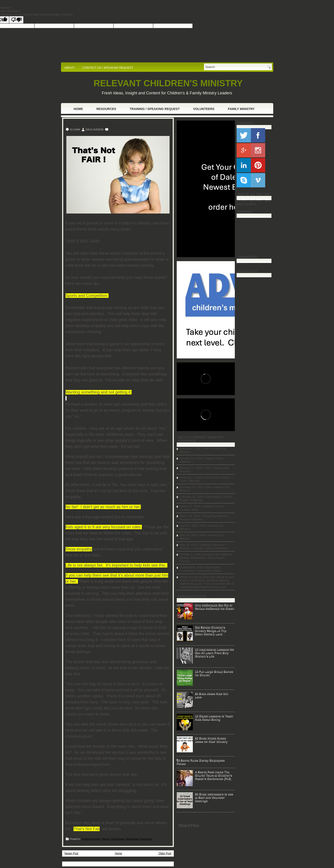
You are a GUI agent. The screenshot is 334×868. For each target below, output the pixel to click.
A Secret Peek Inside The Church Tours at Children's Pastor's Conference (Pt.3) (214, 775)
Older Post (165, 853)
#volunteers (146, 839)
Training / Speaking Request (155, 109)
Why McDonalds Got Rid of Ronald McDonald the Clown (215, 607)
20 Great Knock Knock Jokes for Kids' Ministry (211, 740)
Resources (106, 109)
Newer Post (71, 853)
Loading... (243, 264)
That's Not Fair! (83, 123)
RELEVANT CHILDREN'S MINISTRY (168, 83)
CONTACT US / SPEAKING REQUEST (108, 68)
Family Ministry (241, 109)
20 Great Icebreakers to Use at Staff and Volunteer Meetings (214, 797)
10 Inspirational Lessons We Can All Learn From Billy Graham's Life (215, 653)
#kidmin (106, 839)
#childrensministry (91, 839)
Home (78, 109)
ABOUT (70, 68)
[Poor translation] (16, 20)
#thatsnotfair (132, 839)
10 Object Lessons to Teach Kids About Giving (214, 718)
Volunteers (204, 109)
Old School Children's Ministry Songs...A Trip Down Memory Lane (211, 630)
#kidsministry (118, 839)
